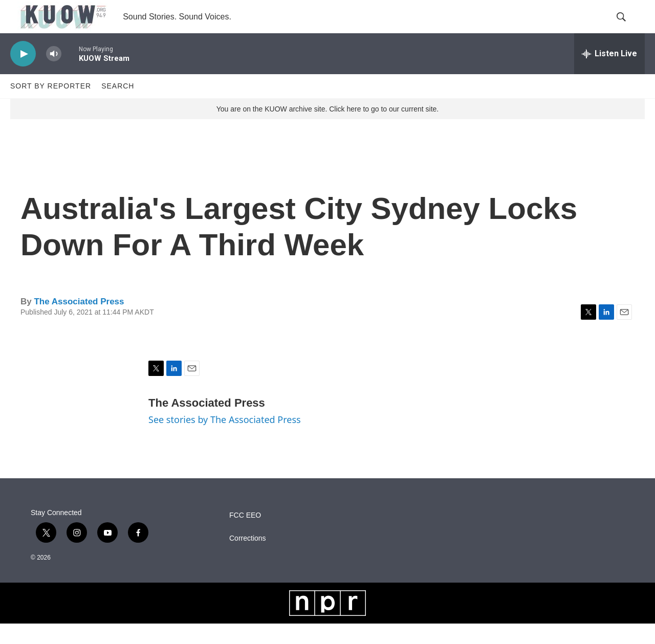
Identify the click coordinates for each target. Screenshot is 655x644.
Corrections (248, 559)
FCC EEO (245, 536)
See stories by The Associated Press (225, 440)
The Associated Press (79, 322)
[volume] (54, 74)
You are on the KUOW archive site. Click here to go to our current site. (327, 129)
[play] (23, 74)
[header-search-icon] (628, 27)
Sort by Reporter (51, 106)
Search (118, 106)
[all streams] (609, 74)
